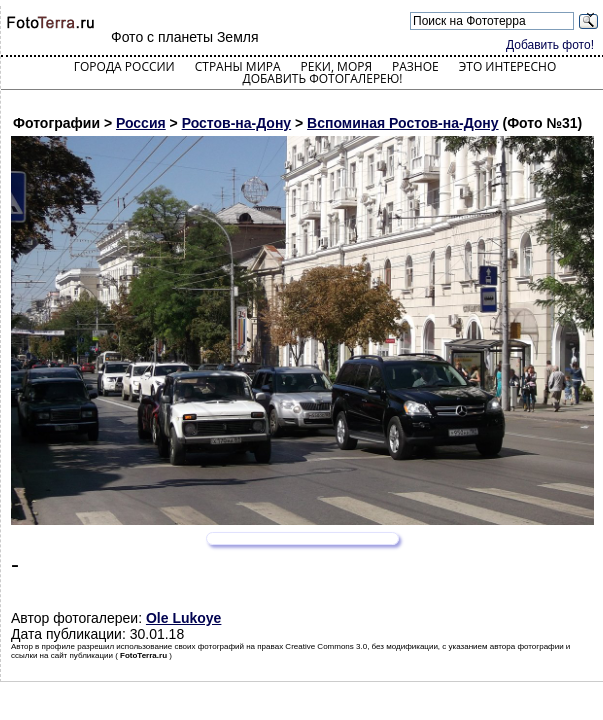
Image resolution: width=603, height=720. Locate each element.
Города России (124, 66)
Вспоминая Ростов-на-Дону (402, 123)
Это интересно (508, 66)
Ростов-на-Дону (236, 123)
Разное (415, 66)
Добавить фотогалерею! (322, 78)
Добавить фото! (550, 45)
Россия (141, 123)
